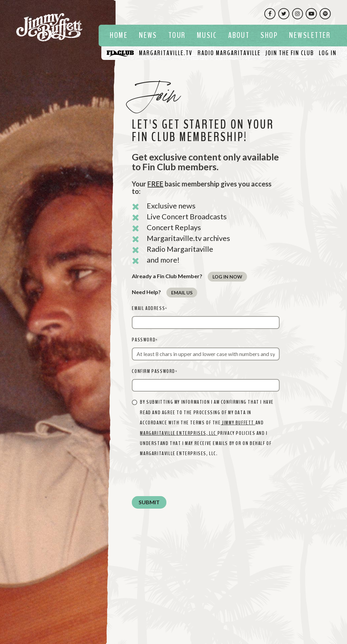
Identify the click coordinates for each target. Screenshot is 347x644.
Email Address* (150, 308)
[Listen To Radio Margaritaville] (229, 53)
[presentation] (183, 478)
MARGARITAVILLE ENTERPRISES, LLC (179, 433)
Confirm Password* (155, 371)
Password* (145, 340)
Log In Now (227, 277)
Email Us (182, 293)
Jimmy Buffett (238, 423)
